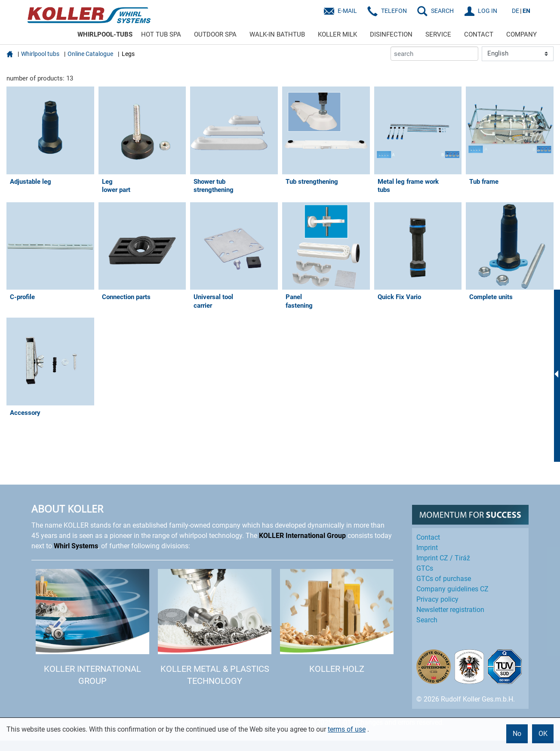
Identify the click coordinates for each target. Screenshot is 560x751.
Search (427, 620)
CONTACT (479, 34)
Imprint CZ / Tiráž (443, 558)
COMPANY (522, 34)
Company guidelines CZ (452, 589)
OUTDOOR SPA (215, 34)
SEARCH (442, 11)
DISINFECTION (391, 34)
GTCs (425, 568)
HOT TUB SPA (161, 34)
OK (543, 734)
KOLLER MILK (337, 34)
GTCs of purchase (444, 579)
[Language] (518, 54)
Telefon (394, 11)
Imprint (427, 548)
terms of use (347, 729)
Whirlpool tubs (40, 54)
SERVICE (438, 34)
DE (515, 11)
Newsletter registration (450, 610)
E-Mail (347, 11)
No (517, 734)
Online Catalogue (90, 54)
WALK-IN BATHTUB (277, 34)
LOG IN (488, 11)
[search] (434, 54)
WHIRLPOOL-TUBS (105, 34)
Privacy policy (437, 599)
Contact (428, 537)
